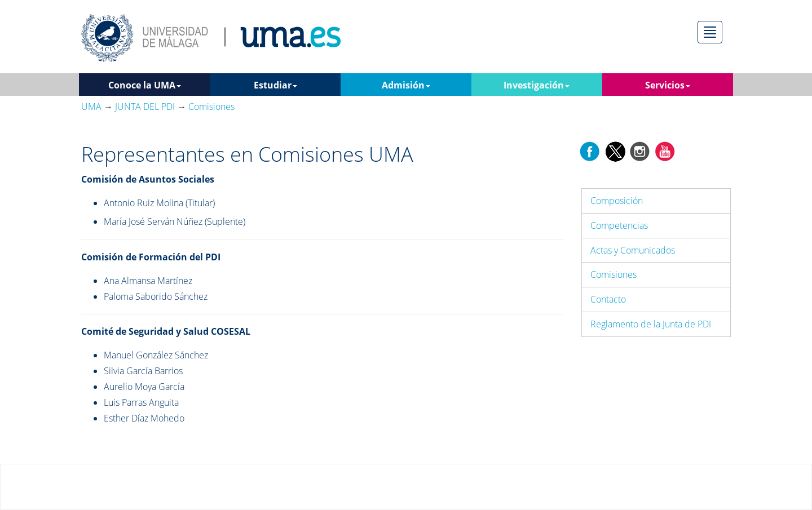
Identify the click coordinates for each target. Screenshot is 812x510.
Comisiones (614, 274)
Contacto (608, 299)
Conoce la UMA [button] (145, 85)
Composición (617, 201)
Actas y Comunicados (633, 250)
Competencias (619, 225)
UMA (91, 107)
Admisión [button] (406, 85)
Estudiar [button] (275, 85)
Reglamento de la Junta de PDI (651, 324)
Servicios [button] (668, 85)
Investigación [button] (537, 85)
